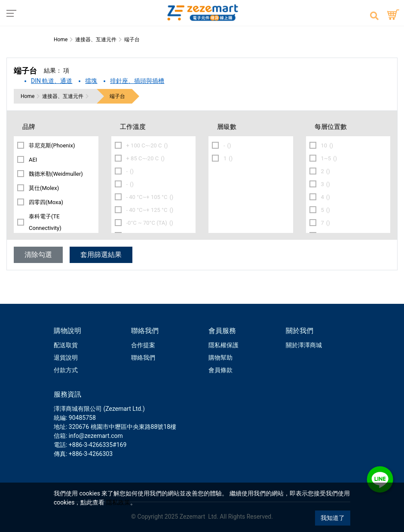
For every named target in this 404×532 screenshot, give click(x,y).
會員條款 (220, 370)
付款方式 (66, 370)
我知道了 (333, 518)
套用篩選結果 (101, 255)
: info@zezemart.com (94, 436)
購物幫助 (220, 358)
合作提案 (143, 345)
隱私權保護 (223, 345)
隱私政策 (118, 502)
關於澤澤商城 (304, 345)
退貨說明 (66, 358)
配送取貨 (66, 345)
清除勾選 (38, 255)
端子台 (117, 96)
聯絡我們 (143, 358)
